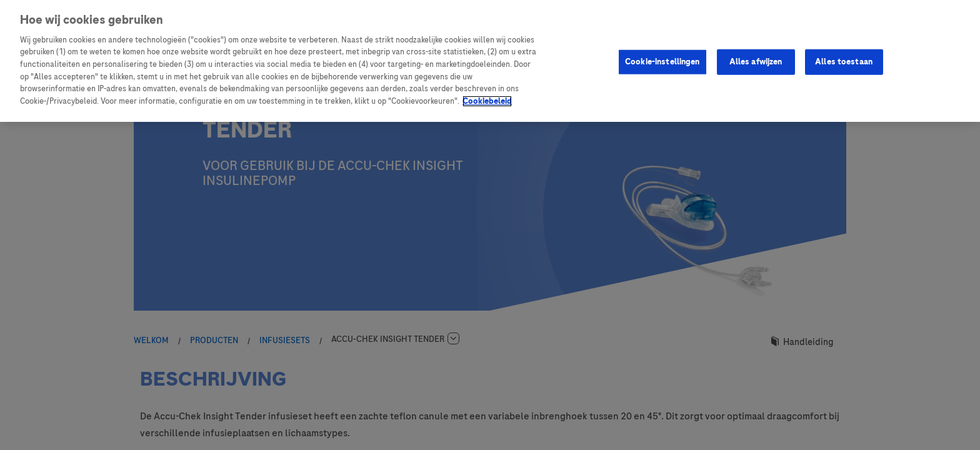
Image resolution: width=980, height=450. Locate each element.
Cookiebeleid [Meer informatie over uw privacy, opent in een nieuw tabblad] (487, 101)
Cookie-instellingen (662, 61)
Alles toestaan (844, 61)
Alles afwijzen (756, 61)
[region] (490, 61)
